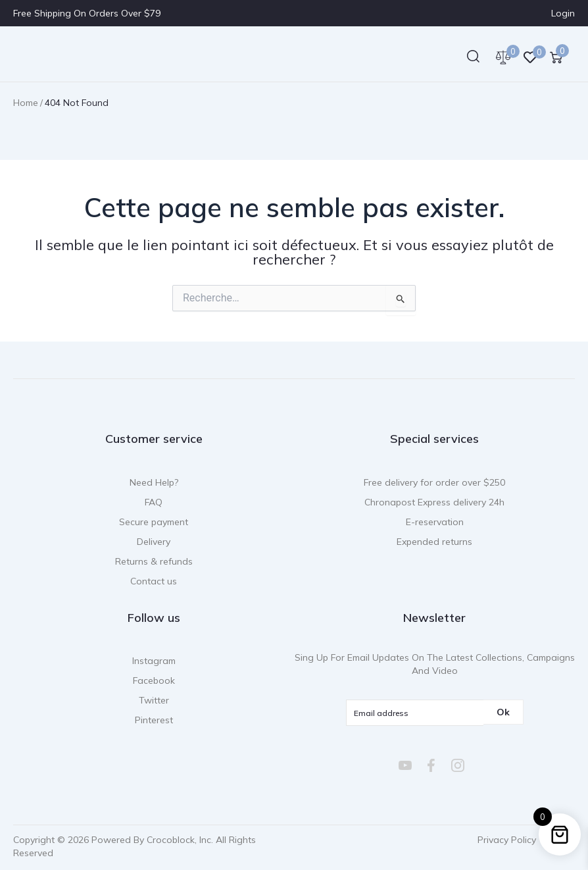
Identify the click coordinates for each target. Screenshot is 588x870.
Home (26, 103)
